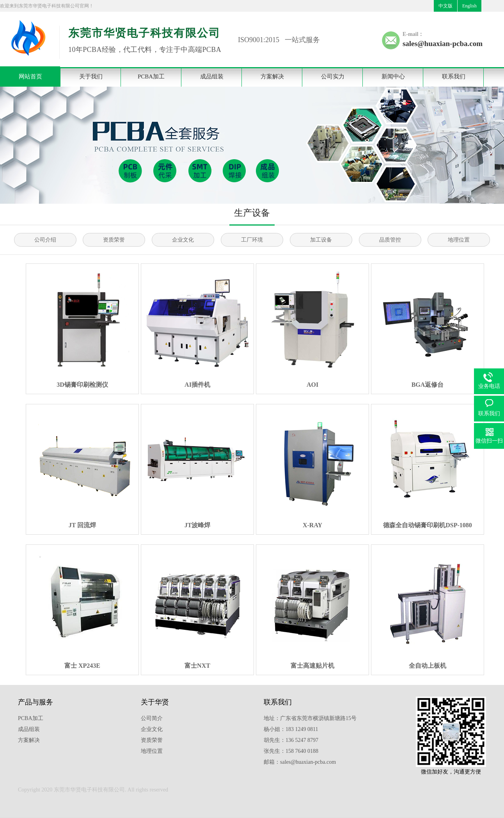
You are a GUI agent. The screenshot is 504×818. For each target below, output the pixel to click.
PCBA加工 (151, 76)
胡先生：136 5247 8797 (291, 740)
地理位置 (459, 240)
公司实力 (333, 76)
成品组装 (212, 76)
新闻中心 (393, 76)
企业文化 (183, 240)
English (469, 6)
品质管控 (390, 240)
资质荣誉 (114, 240)
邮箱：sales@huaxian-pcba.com (300, 762)
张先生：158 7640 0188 (291, 751)
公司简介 (152, 718)
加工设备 (321, 240)
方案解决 (272, 76)
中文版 (445, 6)
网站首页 (30, 76)
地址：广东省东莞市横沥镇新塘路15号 (310, 718)
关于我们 (91, 76)
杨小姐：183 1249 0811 (291, 729)
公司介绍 (45, 240)
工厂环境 (252, 240)
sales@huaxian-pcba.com (443, 44)
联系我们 (454, 76)
